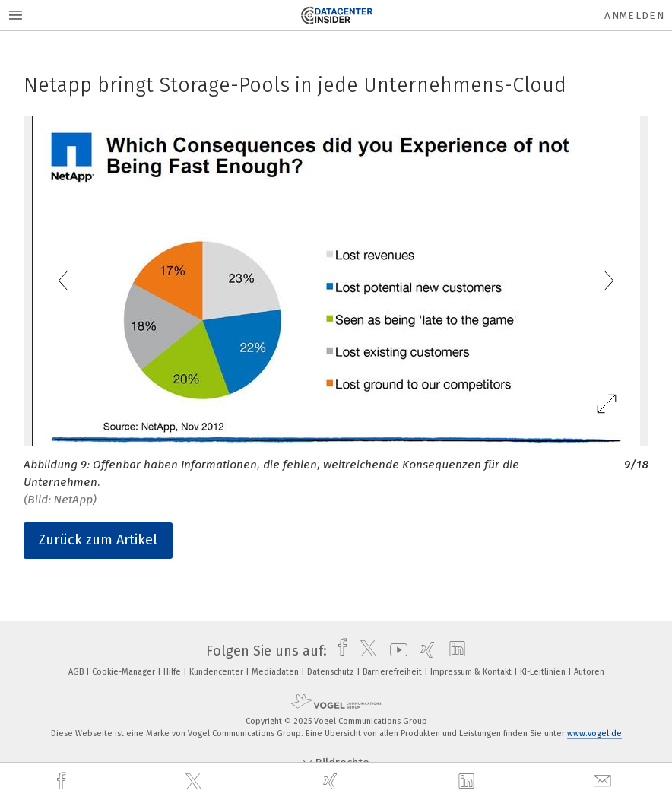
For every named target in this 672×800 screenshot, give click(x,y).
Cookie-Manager (125, 672)
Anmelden (634, 16)
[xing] (332, 781)
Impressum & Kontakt (472, 672)
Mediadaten (276, 672)
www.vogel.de (594, 733)
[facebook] (63, 781)
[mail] (604, 781)
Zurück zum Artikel (98, 540)
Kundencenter (217, 672)
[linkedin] (468, 782)
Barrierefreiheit (393, 672)
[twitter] (195, 782)
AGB (77, 672)
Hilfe (173, 672)
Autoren (589, 672)
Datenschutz (332, 672)
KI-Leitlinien (544, 672)
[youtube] (395, 651)
